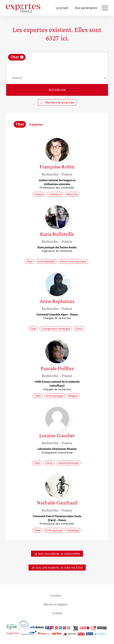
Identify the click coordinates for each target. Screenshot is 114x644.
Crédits (57, 613)
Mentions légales (56, 604)
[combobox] (57, 62)
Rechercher (57, 90)
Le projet (62, 8)
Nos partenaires (86, 8)
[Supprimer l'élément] (22, 57)
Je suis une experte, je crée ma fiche (57, 568)
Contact (56, 596)
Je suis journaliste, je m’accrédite (57, 554)
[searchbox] (57, 66)
